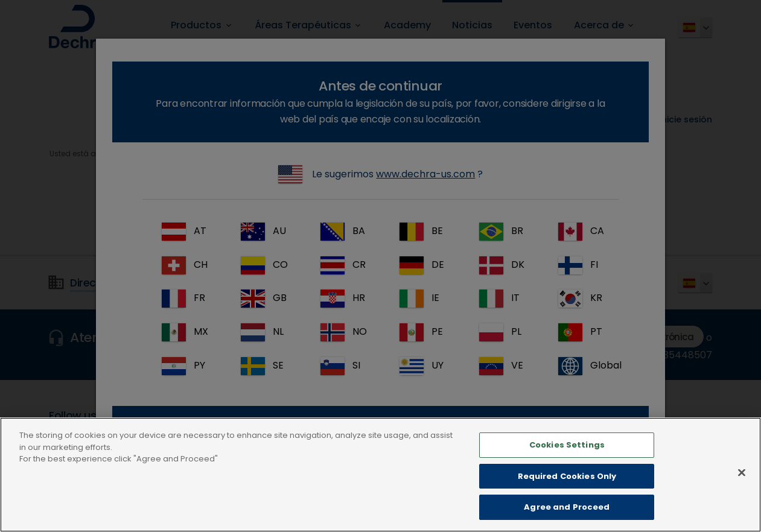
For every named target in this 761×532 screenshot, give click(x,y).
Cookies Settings (567, 459)
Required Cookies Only (567, 490)
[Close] (742, 486)
